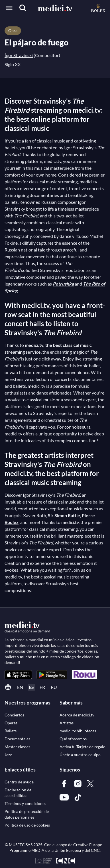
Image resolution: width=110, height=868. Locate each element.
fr (42, 687)
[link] (18, 675)
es (31, 687)
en (20, 687)
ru (54, 687)
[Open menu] (9, 8)
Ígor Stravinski (19, 55)
